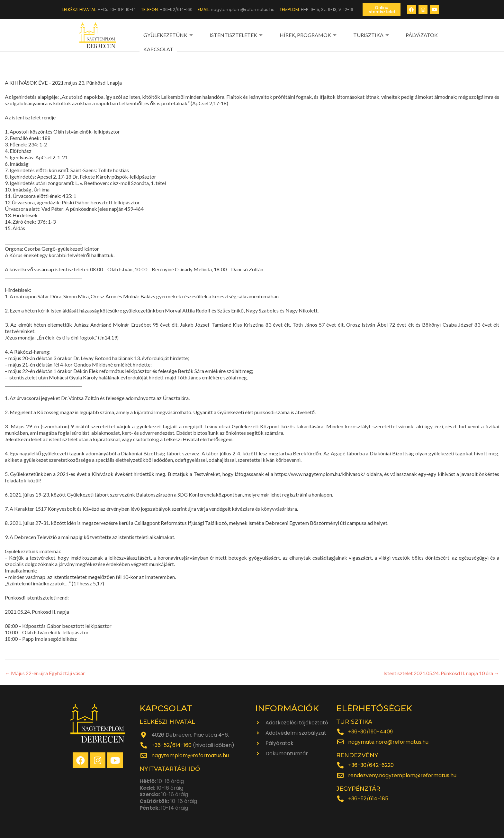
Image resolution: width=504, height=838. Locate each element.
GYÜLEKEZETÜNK (168, 35)
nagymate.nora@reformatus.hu (388, 741)
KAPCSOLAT (423, 35)
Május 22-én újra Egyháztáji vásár (45, 672)
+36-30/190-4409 (370, 731)
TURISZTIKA (345, 35)
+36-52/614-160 (171, 745)
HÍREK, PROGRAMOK (291, 35)
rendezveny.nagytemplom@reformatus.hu (402, 775)
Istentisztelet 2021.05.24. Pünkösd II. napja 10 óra (441, 672)
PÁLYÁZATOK (386, 35)
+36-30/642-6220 (371, 764)
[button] (382, 10)
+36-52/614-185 (368, 798)
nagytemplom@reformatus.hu (190, 755)
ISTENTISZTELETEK (228, 35)
